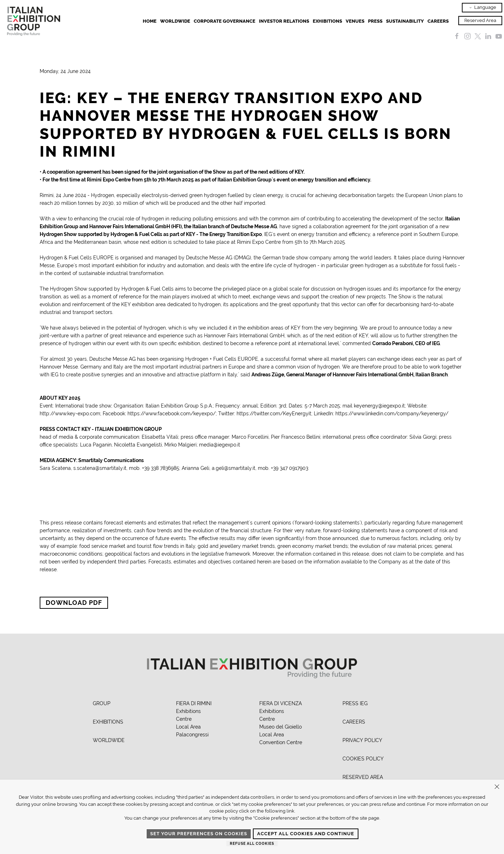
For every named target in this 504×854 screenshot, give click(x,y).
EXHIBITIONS (327, 21)
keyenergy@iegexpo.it (379, 406)
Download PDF (74, 603)
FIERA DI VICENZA (281, 703)
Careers (438, 21)
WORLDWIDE (109, 740)
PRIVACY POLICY (362, 740)
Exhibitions (188, 711)
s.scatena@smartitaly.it (100, 468)
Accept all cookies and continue (306, 834)
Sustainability (405, 21)
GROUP (102, 703)
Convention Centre (281, 742)
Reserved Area (480, 20)
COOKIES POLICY (363, 759)
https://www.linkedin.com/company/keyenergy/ (392, 414)
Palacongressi (192, 735)
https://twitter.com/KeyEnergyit (274, 414)
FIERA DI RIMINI (194, 703)
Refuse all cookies (252, 844)
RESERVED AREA (363, 777)
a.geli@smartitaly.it (234, 468)
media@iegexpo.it (220, 445)
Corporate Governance (225, 21)
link (290, 811)
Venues (355, 21)
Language (482, 7)
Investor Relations (284, 21)
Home (150, 21)
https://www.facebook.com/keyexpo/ (172, 414)
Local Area (188, 727)
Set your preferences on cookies (199, 834)
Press (375, 21)
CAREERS (354, 722)
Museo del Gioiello (281, 727)
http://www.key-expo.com (70, 414)
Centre (184, 719)
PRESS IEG (355, 703)
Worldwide (175, 21)
